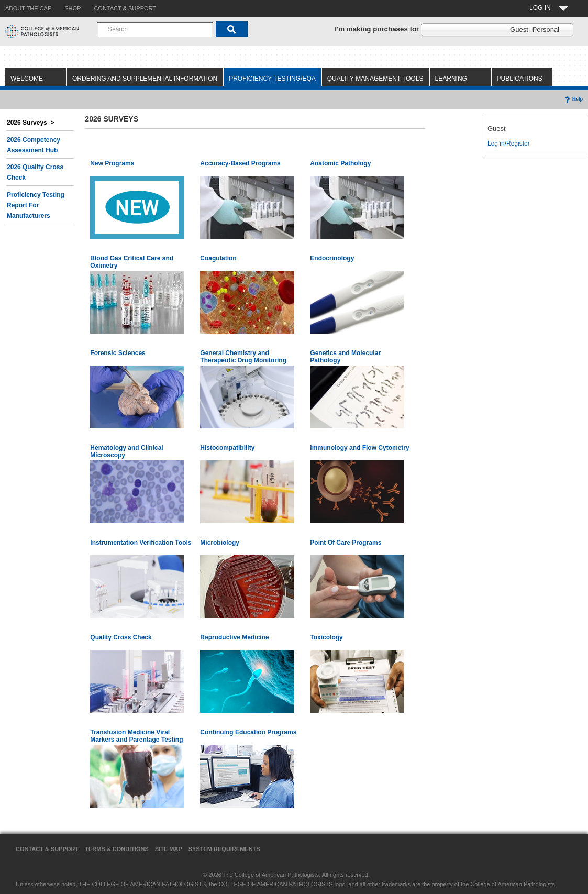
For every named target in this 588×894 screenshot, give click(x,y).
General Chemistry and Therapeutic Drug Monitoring (243, 357)
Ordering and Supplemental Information (145, 79)
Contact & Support (47, 849)
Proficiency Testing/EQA (272, 79)
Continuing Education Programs (248, 732)
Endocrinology (332, 258)
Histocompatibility (227, 448)
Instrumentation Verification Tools (141, 543)
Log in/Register (509, 144)
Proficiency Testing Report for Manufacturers (36, 205)
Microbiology (220, 543)
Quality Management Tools (375, 79)
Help (573, 99)
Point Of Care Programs (346, 543)
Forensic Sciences (118, 353)
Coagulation (218, 258)
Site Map (169, 849)
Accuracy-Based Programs (240, 163)
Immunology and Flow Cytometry (359, 448)
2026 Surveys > (30, 123)
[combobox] (155, 29)
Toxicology (326, 637)
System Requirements (224, 849)
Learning (451, 79)
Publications (520, 79)
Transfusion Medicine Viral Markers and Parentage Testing (136, 736)
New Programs (112, 163)
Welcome (27, 79)
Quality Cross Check (121, 637)
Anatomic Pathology (340, 163)
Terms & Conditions (117, 849)
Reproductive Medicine (234, 637)
